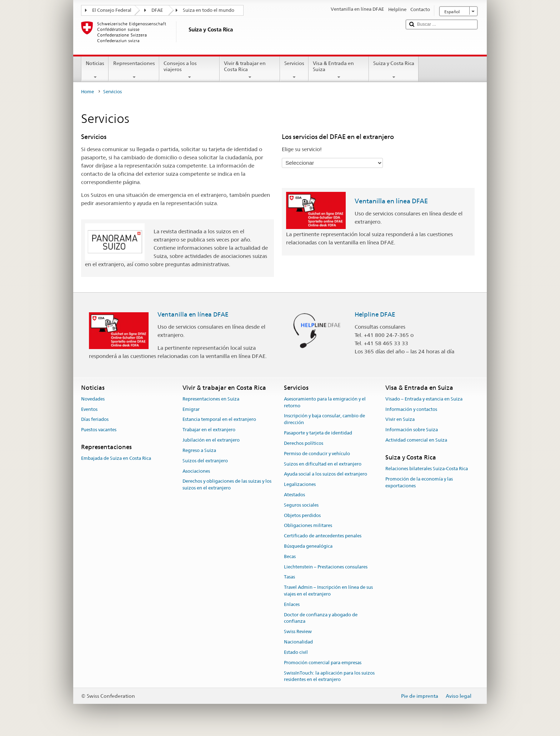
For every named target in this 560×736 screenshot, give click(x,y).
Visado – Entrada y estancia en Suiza (424, 399)
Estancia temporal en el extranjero (219, 420)
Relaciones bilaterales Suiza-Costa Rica (427, 469)
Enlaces (292, 604)
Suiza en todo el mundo (209, 10)
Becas (290, 556)
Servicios (294, 70)
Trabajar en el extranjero (209, 430)
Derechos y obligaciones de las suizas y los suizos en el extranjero (227, 485)
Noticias (95, 70)
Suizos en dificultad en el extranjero (323, 464)
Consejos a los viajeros (189, 70)
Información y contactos (411, 409)
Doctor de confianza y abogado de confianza (321, 618)
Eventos (89, 409)
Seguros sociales (301, 505)
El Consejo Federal (112, 10)
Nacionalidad (298, 642)
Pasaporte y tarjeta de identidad (318, 433)
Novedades (93, 399)
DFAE (157, 10)
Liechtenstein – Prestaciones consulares (326, 567)
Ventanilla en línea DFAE (391, 201)
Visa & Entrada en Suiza (339, 70)
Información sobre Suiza (412, 430)
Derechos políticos (304, 443)
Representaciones (134, 70)
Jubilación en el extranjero (211, 440)
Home (87, 92)
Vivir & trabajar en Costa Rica (250, 70)
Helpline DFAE (375, 314)
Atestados (294, 495)
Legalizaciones (300, 484)
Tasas (289, 577)
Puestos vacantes (99, 430)
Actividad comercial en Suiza (416, 440)
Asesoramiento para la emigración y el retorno (325, 402)
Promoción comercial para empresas (323, 663)
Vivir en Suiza (400, 420)
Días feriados (95, 420)
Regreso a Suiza (199, 450)
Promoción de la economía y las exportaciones (419, 482)
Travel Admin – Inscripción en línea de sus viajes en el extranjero (328, 591)
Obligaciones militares (308, 526)
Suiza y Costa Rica (394, 70)
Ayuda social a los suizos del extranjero (326, 474)
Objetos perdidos (302, 515)
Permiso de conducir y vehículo (317, 454)
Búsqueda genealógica (308, 546)
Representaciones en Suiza (211, 399)
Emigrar (191, 409)
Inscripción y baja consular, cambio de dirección (324, 419)
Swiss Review (298, 632)
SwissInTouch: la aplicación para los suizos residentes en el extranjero (329, 676)
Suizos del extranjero (205, 461)
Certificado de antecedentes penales (323, 536)
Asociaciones (196, 471)
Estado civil (296, 652)
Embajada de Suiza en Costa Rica (116, 459)
